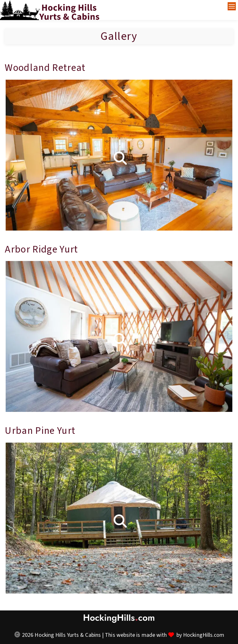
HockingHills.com (204, 635)
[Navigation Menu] (232, 6)
